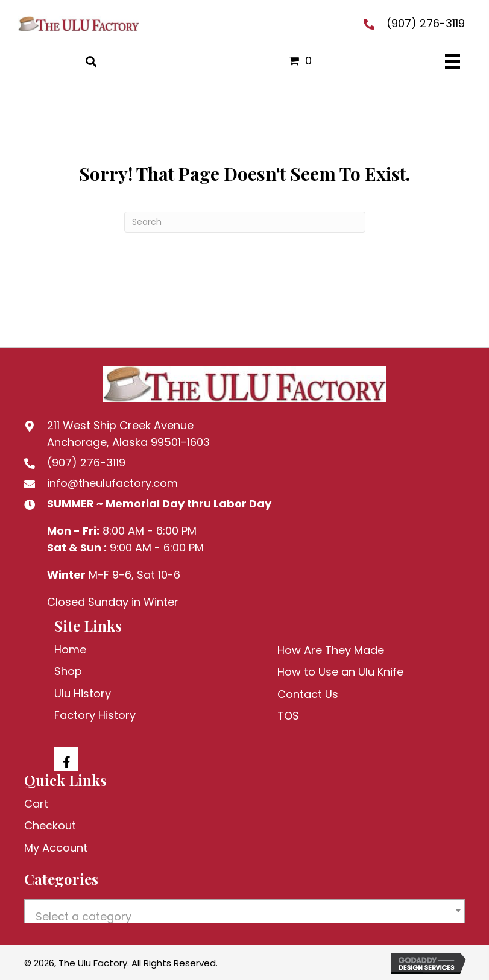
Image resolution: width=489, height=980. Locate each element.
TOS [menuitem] (288, 716)
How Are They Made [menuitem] (331, 650)
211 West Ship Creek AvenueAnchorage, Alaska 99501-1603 (128, 434)
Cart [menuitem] (36, 804)
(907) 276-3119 (426, 23)
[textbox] (244, 917)
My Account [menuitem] (56, 848)
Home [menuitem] (70, 649)
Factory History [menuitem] (95, 715)
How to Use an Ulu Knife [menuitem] (340, 672)
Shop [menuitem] (68, 671)
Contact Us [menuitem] (308, 694)
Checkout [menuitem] (50, 825)
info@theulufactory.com (112, 483)
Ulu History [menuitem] (83, 693)
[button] (66, 759)
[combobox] (244, 911)
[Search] (245, 222)
